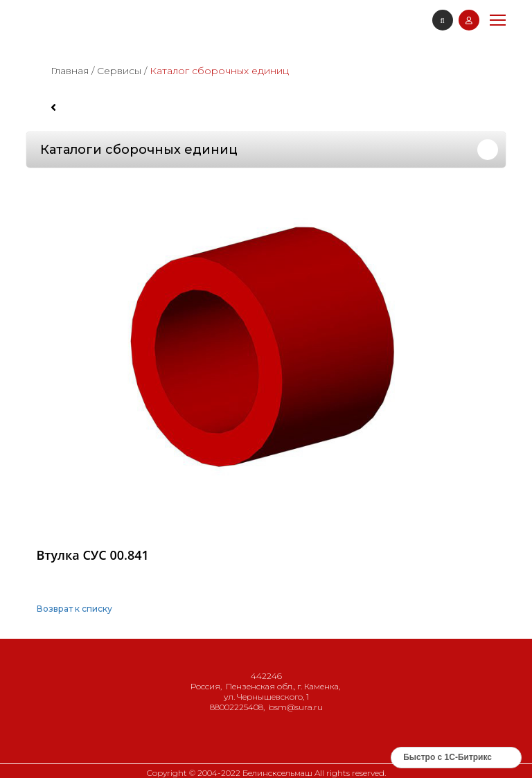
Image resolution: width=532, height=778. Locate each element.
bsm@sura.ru (296, 707)
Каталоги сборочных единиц (139, 150)
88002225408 (237, 707)
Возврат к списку (74, 609)
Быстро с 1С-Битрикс (447, 757)
